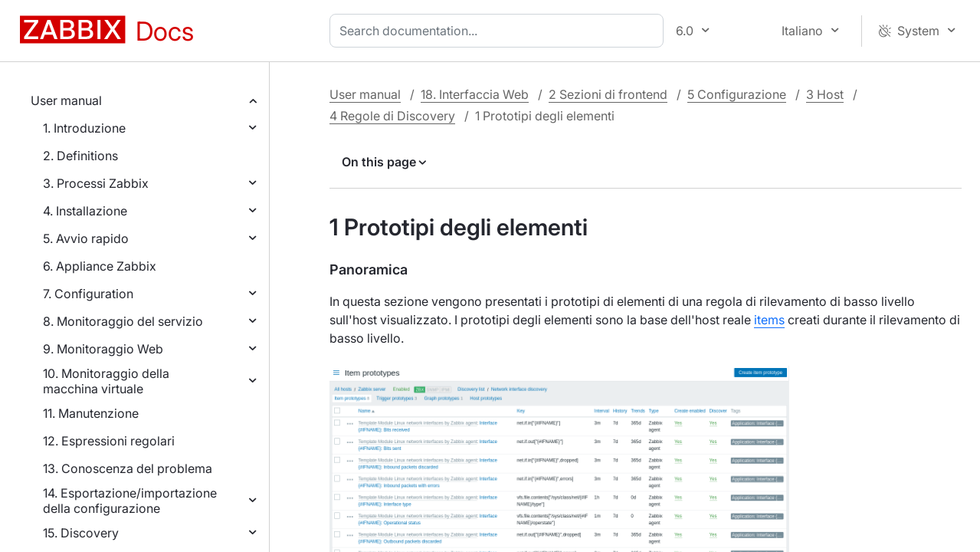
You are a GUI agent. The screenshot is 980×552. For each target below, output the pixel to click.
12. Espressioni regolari (109, 441)
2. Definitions (80, 156)
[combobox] (500, 31)
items (769, 320)
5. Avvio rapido (86, 238)
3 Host (825, 94)
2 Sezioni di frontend (608, 94)
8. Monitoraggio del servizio (123, 321)
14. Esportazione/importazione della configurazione (130, 501)
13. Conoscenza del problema (128, 468)
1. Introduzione (84, 128)
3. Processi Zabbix (96, 183)
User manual (66, 100)
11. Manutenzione (91, 413)
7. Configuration (88, 294)
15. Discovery (81, 533)
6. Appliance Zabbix (100, 266)
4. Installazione (85, 211)
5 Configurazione (737, 94)
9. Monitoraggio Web (103, 349)
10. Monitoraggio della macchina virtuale (106, 381)
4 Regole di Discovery (392, 116)
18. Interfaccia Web (475, 94)
